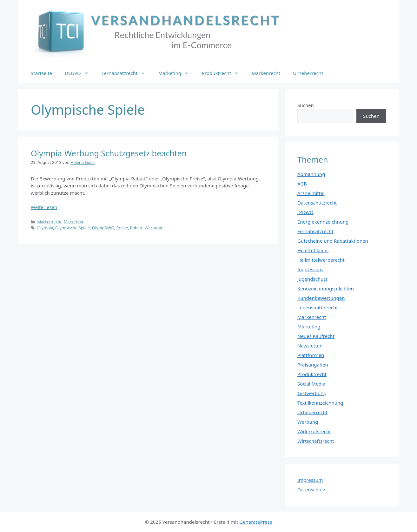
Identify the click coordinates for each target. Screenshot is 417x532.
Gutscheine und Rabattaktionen (333, 241)
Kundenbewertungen (321, 298)
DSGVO (80, 73)
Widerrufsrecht (314, 431)
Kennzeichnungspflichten (326, 288)
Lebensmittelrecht (318, 307)
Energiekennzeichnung (323, 222)
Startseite (41, 73)
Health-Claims (313, 250)
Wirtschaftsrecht (316, 441)
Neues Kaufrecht (316, 336)
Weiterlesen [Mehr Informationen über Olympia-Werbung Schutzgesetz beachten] (44, 207)
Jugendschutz (312, 279)
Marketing (177, 73)
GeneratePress (256, 522)
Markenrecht (266, 73)
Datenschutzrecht (317, 203)
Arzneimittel (311, 193)
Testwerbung (312, 393)
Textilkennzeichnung (320, 403)
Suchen (306, 105)
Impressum (310, 269)
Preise (122, 228)
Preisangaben (313, 365)
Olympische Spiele (73, 228)
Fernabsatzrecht (127, 73)
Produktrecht (224, 73)
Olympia (45, 228)
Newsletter (309, 346)
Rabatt (136, 228)
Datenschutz (311, 489)
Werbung (154, 228)
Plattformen (311, 355)
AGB (302, 184)
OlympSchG (103, 228)
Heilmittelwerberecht (321, 260)
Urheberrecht (308, 73)
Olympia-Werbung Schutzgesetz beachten (109, 153)
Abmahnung (311, 174)
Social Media (311, 384)
